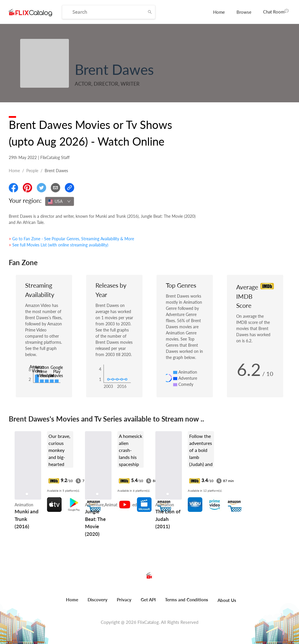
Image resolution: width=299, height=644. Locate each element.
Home (219, 12)
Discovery (98, 600)
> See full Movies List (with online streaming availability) (59, 245)
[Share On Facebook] (13, 188)
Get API (148, 600)
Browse (244, 12)
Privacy (124, 600)
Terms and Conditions (187, 600)
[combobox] (60, 201)
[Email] (55, 188)
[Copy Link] (69, 188)
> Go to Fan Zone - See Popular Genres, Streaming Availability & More (71, 239)
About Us (227, 600)
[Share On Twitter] (41, 188)
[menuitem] (219, 12)
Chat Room (276, 11)
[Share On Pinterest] (27, 188)
